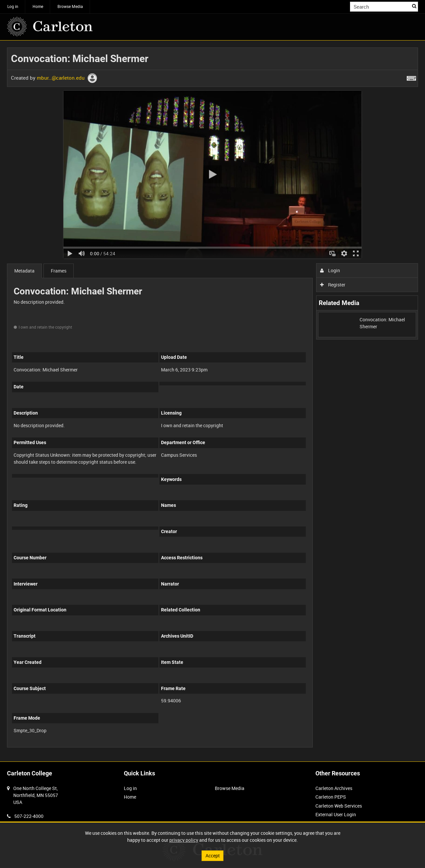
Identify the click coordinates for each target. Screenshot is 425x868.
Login (330, 270)
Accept (213, 856)
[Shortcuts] (411, 77)
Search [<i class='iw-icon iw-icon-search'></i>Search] (414, 6)
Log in (13, 6)
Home (38, 6)
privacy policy (184, 840)
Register (333, 285)
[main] (212, 401)
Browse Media (70, 6)
